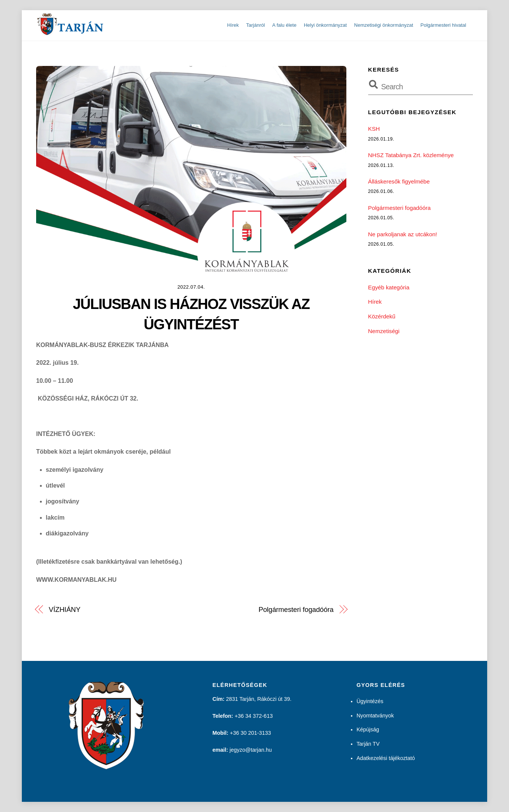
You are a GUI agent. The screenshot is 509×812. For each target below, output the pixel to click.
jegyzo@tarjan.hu (251, 750)
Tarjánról (256, 25)
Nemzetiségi (384, 331)
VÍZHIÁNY (65, 609)
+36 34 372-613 (254, 716)
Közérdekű (382, 316)
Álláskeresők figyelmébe (399, 181)
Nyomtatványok (375, 716)
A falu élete (284, 25)
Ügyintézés (370, 701)
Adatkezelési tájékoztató (386, 758)
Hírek (233, 25)
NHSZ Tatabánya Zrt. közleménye (411, 155)
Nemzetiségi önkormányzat (384, 25)
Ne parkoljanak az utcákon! (403, 234)
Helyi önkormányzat (325, 25)
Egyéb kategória (389, 287)
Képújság (368, 729)
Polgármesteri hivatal (443, 25)
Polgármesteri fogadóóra (296, 609)
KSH (374, 129)
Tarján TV (368, 744)
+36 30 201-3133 (251, 733)
